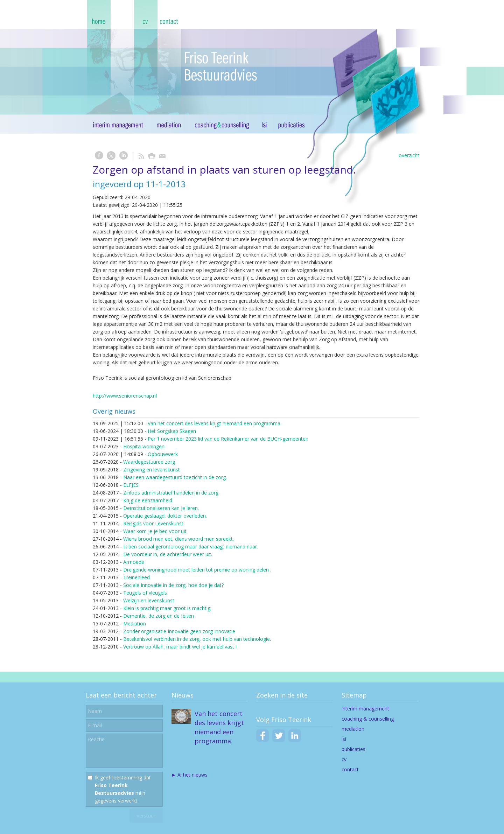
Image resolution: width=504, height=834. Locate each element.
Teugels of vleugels (145, 593)
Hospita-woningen (144, 446)
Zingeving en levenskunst (152, 469)
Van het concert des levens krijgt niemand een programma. (215, 423)
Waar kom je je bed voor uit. (155, 531)
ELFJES (131, 485)
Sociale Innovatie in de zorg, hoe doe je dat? (173, 585)
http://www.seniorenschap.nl (125, 396)
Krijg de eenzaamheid (148, 500)
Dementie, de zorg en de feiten (159, 616)
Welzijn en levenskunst (149, 600)
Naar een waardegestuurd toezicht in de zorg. (175, 477)
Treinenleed (136, 577)
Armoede (134, 562)
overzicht (409, 155)
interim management (365, 709)
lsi (344, 739)
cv (344, 759)
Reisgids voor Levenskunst (153, 523)
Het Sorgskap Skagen (172, 431)
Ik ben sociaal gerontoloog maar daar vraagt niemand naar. (191, 546)
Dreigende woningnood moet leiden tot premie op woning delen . (197, 570)
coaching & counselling (368, 719)
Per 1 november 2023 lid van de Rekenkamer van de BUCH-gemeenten (228, 439)
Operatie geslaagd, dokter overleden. (165, 516)
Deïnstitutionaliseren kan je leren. (161, 508)
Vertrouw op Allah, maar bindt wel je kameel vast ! (180, 647)
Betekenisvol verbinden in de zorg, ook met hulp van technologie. (197, 639)
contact (350, 769)
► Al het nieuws (190, 775)
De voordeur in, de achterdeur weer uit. (168, 554)
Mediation (135, 623)
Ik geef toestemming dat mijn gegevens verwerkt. (123, 789)
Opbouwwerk (163, 454)
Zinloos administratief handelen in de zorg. (171, 493)
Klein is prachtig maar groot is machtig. (167, 608)
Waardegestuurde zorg (149, 462)
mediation (353, 729)
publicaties (353, 749)
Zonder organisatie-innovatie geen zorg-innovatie (179, 631)
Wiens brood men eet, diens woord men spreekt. (178, 539)
